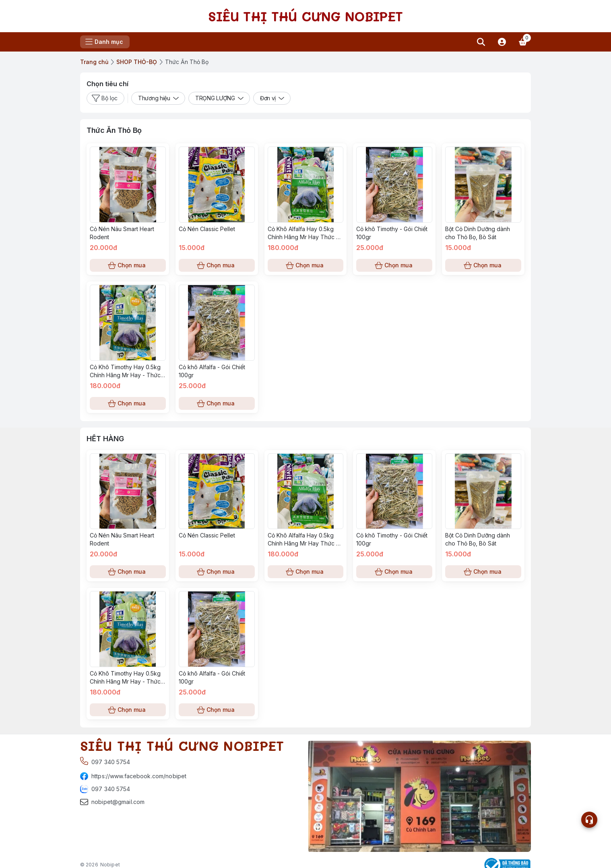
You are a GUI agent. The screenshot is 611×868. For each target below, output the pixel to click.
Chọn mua (128, 265)
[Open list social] (589, 820)
